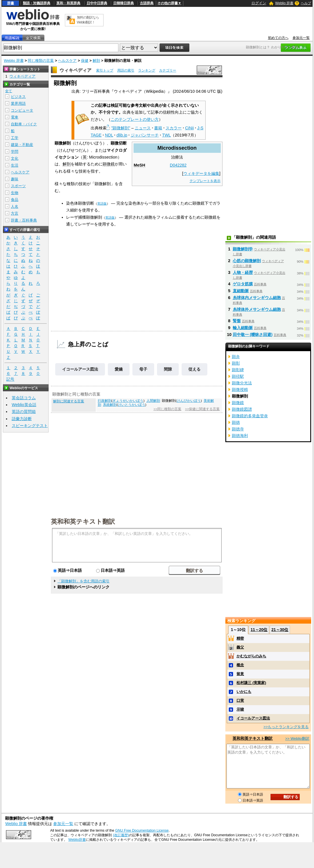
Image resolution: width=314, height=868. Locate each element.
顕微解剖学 (243, 249)
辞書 (11, 3)
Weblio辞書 (77, 840)
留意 (240, 674)
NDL (109, 135)
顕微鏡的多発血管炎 (250, 416)
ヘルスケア (67, 61)
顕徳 (236, 422)
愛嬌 (119, 369)
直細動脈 (241, 291)
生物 (15, 193)
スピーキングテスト (30, 426)
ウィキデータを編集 (201, 173)
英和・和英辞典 (68, 3)
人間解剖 (153, 401)
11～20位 (259, 630)
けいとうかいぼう (132, 405)
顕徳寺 (238, 429)
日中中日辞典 (97, 3)
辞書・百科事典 (24, 220)
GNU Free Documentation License (142, 831)
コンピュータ (22, 110)
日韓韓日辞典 (124, 3)
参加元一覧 (301, 38)
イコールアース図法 (80, 369)
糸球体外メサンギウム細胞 (257, 309)
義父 (240, 647)
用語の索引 (126, 70)
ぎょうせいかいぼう (128, 401)
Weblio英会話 (24, 405)
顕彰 (236, 363)
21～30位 (280, 630)
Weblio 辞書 (284, 3)
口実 (240, 700)
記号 (10, 379)
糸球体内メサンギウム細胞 (257, 298)
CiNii (189, 128)
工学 (15, 138)
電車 (15, 117)
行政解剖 (105, 401)
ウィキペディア (75, 70)
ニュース (143, 128)
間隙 (168, 369)
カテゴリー (168, 70)
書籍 (158, 128)
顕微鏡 (109, 164)
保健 (85, 61)
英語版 (102, 203)
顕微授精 (240, 389)
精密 (240, 638)
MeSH (140, 165)
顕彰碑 (238, 370)
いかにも (244, 692)
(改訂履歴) (121, 835)
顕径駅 (238, 376)
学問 (15, 152)
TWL (166, 135)
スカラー (174, 128)
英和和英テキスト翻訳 (83, 521)
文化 (15, 158)
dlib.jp (122, 135)
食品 (15, 200)
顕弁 (236, 357)
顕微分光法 (242, 383)
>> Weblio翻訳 (297, 739)
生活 (15, 165)
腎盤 (237, 321)
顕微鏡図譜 (242, 409)
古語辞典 (147, 3)
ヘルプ (306, 3)
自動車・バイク (24, 124)
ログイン (259, 3)
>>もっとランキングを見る (286, 727)
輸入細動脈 (243, 328)
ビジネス (18, 97)
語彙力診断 (22, 419)
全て (9, 91)
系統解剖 (110, 405)
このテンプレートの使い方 (135, 119)
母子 (143, 369)
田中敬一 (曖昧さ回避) (253, 335)
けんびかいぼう (189, 401)
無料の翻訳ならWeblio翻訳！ (88, 20)
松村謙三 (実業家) (251, 683)
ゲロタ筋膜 (243, 284)
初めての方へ (278, 38)
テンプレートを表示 (205, 181)
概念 (240, 665)
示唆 (240, 709)
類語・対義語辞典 (37, 3)
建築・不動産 (22, 145)
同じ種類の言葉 (41, 61)
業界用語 (18, 103)
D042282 (178, 165)
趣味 (15, 179)
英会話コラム (24, 398)
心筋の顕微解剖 (247, 261)
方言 (15, 213)
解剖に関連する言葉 (69, 401)
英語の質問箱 (24, 412)
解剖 (96, 61)
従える (194, 369)
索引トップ (105, 70)
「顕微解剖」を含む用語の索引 (84, 581)
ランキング (147, 70)
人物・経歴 (243, 272)
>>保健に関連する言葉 (202, 409)
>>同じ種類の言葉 (167, 409)
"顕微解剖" (121, 128)
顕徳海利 (240, 436)
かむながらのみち (251, 656)
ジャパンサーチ (145, 135)
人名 (15, 206)
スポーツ (18, 186)
